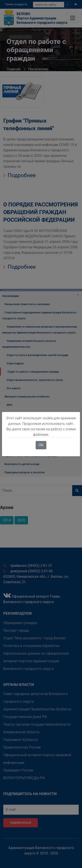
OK (41, 445)
